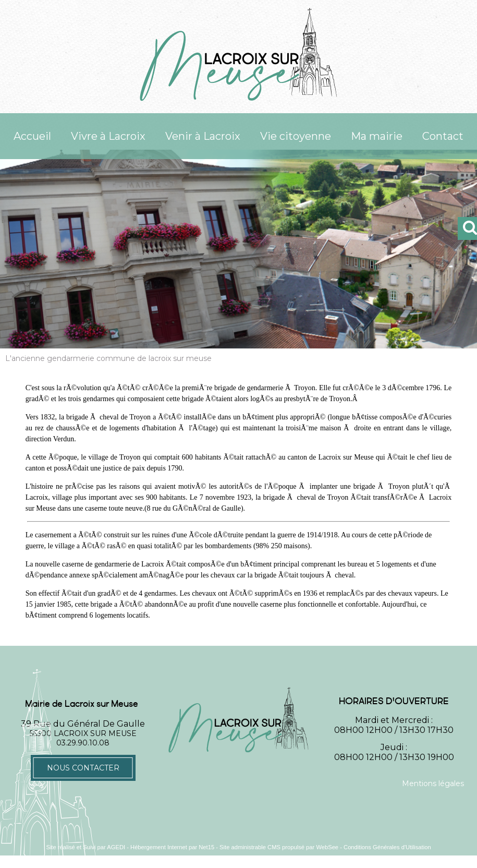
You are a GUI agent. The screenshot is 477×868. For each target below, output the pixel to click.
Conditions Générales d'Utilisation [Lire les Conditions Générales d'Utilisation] (387, 847)
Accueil (32, 136)
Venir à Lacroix (203, 136)
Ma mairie (377, 136)
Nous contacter (83, 768)
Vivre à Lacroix (108, 136)
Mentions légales (433, 783)
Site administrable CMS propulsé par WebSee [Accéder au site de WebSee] (279, 847)
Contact (443, 136)
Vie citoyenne (296, 136)
